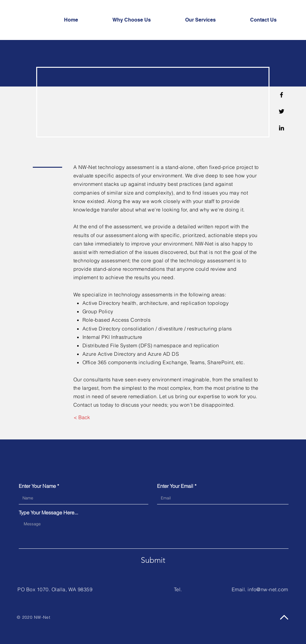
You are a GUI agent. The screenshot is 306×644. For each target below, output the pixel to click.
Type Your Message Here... (48, 513)
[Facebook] (281, 95)
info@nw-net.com (268, 589)
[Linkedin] (281, 128)
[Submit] (153, 560)
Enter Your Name (37, 486)
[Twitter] (281, 111)
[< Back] (82, 417)
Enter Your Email (175, 486)
